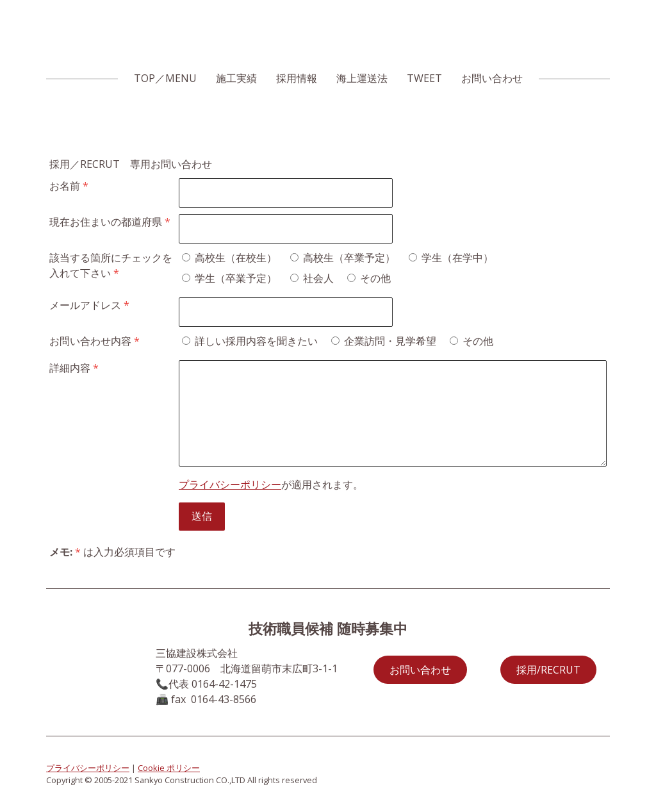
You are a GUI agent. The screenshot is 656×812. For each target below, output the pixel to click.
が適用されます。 (271, 485)
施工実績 (236, 78)
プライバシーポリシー (230, 485)
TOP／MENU (165, 78)
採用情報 (297, 78)
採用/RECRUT (548, 670)
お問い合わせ (492, 78)
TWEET (424, 78)
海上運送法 (362, 78)
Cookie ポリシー (169, 768)
